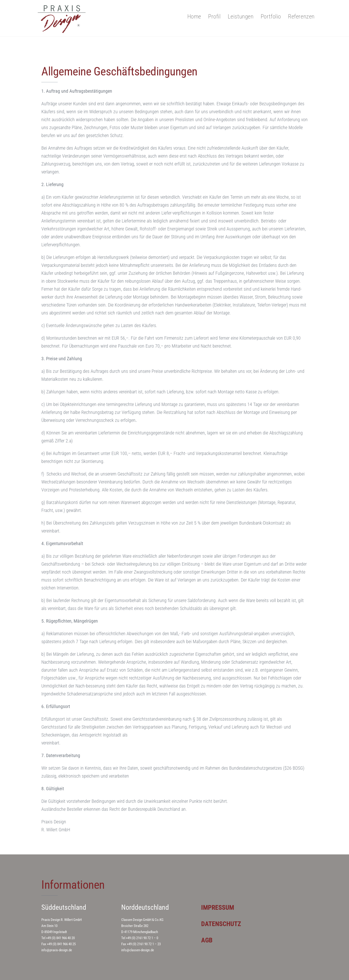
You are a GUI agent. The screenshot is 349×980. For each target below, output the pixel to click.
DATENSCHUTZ (222, 924)
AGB (207, 940)
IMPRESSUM (219, 907)
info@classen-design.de (138, 950)
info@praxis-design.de (57, 950)
